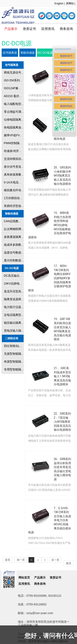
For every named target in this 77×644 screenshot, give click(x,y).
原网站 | (71, 3)
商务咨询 (40, 584)
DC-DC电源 (45, 53)
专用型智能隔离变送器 (18, 369)
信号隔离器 (10, 53)
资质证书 (29, 29)
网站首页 (24, 578)
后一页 (55, 560)
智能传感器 (28, 53)
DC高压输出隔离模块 (17, 276)
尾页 (69, 563)
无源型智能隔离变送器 (18, 354)
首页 (8, 560)
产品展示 (11, 29)
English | (60, 3)
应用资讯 (24, 584)
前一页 (21, 560)
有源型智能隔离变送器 (18, 362)
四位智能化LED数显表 (18, 346)
